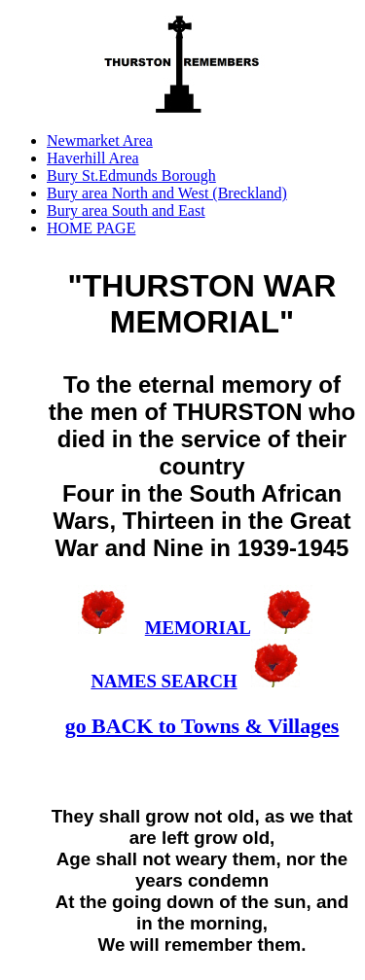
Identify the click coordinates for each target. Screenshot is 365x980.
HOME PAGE (91, 228)
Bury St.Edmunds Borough (131, 175)
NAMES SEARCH (164, 681)
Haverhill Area (93, 158)
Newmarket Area (100, 140)
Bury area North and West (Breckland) (167, 193)
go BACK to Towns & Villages (202, 726)
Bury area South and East (126, 210)
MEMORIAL (198, 628)
